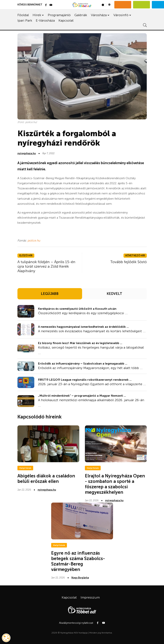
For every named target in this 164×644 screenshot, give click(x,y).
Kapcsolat (66, 20)
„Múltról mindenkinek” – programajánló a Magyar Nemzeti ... (82, 396)
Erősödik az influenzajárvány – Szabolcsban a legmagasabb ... (83, 364)
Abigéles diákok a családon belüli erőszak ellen (46, 479)
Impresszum (90, 597)
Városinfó (121, 15)
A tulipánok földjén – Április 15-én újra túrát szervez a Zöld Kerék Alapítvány (46, 266)
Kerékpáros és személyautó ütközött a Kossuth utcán (77, 309)
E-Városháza (45, 20)
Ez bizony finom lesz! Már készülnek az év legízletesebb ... (80, 343)
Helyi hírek (25, 468)
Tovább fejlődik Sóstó (128, 262)
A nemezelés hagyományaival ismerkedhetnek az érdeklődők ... (83, 327)
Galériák (81, 15)
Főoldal (23, 15)
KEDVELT (114, 294)
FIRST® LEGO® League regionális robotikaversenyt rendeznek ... (85, 380)
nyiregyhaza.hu (27, 153)
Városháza (99, 15)
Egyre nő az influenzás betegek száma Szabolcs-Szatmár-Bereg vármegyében (78, 561)
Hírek (37, 15)
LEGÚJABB (50, 294)
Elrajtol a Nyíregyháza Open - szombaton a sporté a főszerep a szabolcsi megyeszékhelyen (115, 484)
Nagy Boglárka (80, 578)
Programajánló (59, 15)
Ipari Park (25, 20)
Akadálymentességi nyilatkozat (76, 623)
